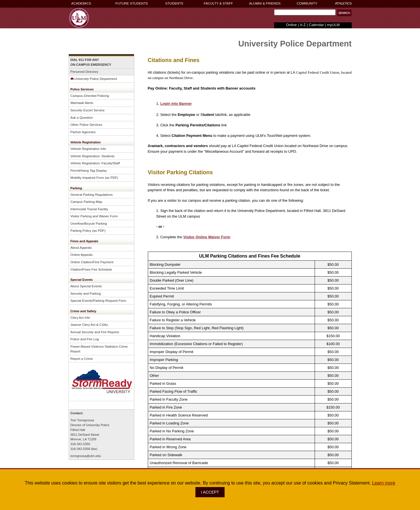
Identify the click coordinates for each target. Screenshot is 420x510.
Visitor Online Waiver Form (207, 237)
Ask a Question (82, 117)
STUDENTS (174, 3)
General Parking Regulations (92, 195)
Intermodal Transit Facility (89, 209)
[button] (344, 13)
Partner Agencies (83, 132)
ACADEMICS (81, 3)
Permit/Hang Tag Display (89, 170)
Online (291, 25)
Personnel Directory (84, 72)
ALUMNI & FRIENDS (265, 3)
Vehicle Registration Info (88, 149)
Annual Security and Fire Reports (95, 332)
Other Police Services (86, 125)
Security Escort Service (88, 110)
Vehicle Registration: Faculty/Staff (95, 163)
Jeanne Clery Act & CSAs (89, 325)
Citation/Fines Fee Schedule (91, 269)
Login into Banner (176, 104)
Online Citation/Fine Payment (92, 262)
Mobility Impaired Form (87, 178)
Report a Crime (82, 359)
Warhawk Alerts (82, 103)
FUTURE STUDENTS (132, 3)
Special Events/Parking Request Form (98, 300)
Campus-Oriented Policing (90, 96)
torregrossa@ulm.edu (86, 456)
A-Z (303, 25)
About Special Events (86, 286)
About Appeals (81, 247)
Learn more (384, 483)
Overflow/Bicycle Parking (89, 223)
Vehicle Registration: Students (93, 156)
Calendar (316, 25)
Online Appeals (82, 255)
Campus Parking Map (86, 202)
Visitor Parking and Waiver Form (94, 216)
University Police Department (94, 79)
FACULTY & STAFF (218, 3)
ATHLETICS (343, 3)
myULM (333, 25)
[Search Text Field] (305, 12)
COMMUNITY (307, 3)
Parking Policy (81, 230)
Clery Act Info (80, 317)
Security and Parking (86, 293)
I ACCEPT (210, 492)
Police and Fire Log (85, 339)
